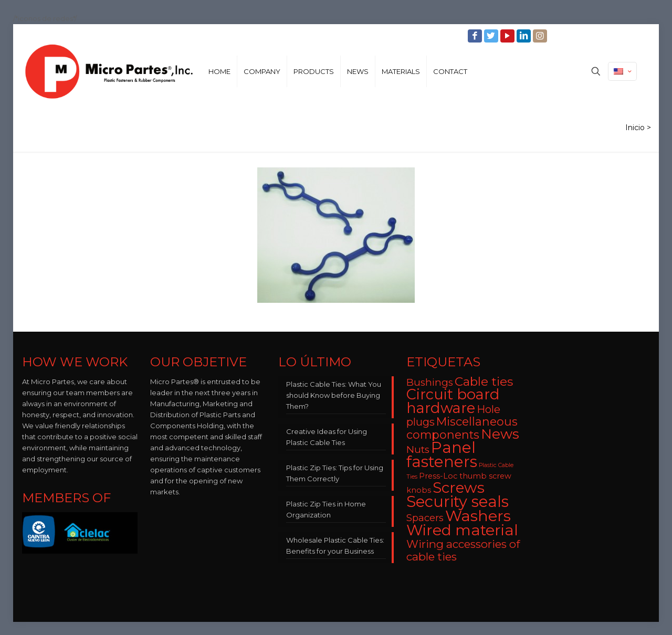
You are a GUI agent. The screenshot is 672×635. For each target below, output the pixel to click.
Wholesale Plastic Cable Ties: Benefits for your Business (335, 546)
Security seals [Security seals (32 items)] (458, 501)
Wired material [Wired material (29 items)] (462, 530)
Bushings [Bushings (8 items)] (430, 382)
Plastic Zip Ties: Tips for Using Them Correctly (335, 473)
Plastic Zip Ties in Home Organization (326, 509)
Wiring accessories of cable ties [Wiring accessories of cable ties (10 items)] (463, 550)
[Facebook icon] (476, 36)
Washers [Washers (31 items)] (478, 516)
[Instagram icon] (541, 36)
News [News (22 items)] (500, 434)
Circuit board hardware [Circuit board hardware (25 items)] (453, 401)
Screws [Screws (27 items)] (459, 488)
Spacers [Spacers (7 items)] (425, 518)
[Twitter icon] (492, 36)
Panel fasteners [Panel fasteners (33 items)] (442, 454)
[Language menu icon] (622, 71)
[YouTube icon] (508, 36)
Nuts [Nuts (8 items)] (418, 449)
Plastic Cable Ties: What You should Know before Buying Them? (334, 395)
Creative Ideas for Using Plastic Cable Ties (327, 437)
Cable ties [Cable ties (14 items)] (484, 382)
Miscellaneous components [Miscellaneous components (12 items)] (462, 428)
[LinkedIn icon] (525, 36)
